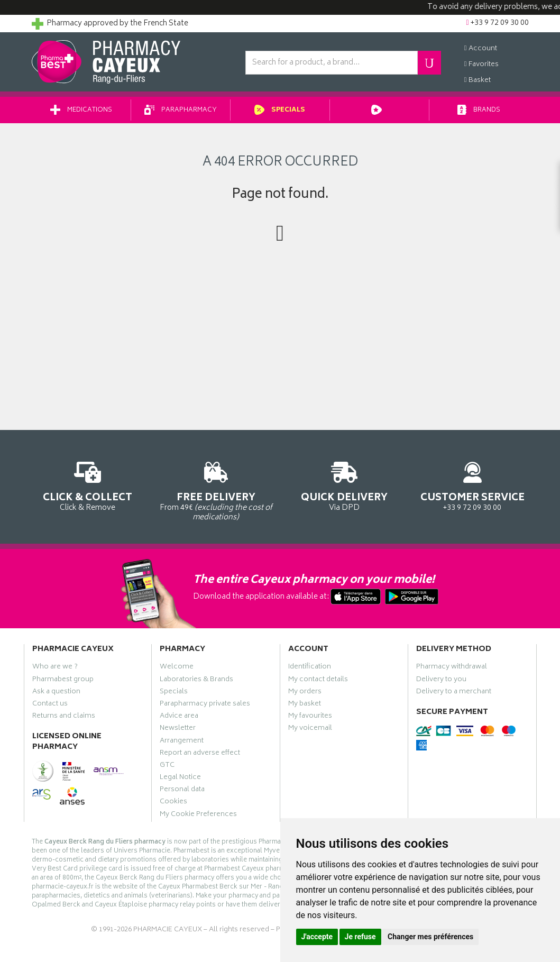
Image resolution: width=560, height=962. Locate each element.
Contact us (50, 705)
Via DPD (345, 485)
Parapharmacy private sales (205, 705)
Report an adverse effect (200, 754)
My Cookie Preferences (198, 816)
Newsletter (178, 729)
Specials (280, 110)
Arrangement (182, 742)
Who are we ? (55, 668)
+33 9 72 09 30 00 (472, 485)
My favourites (310, 717)
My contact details (318, 681)
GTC (167, 766)
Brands (479, 110)
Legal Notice (180, 778)
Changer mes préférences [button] (430, 937)
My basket (305, 705)
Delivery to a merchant (454, 693)
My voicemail (310, 729)
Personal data (182, 791)
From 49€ (216, 490)
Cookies (173, 803)
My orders (305, 693)
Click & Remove (88, 485)
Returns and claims (64, 717)
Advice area (179, 717)
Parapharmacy (181, 110)
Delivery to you (441, 681)
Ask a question (56, 693)
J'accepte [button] (317, 937)
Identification (310, 668)
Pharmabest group (63, 681)
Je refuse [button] (360, 937)
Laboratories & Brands (196, 681)
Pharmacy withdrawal (452, 668)
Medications (81, 110)
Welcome (177, 668)
